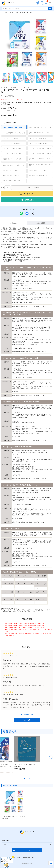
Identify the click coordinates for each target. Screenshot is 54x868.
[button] (3, 757)
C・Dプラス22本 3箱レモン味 (38, 138)
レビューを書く (27, 720)
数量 (3, 188)
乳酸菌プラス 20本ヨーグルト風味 (13, 159)
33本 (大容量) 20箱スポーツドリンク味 (40, 133)
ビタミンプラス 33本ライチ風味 (12, 148)
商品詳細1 (13, 223)
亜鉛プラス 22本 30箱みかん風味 (39, 176)
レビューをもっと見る (27, 714)
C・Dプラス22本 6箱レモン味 (12, 143)
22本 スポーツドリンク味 (10, 171)
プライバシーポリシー (38, 857)
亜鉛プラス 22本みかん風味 (11, 176)
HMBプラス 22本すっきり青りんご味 (14, 165)
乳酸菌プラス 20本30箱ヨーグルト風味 (40, 159)
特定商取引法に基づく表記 (24, 857)
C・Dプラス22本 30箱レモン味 (38, 143)
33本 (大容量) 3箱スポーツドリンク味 (40, 127)
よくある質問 (41, 223)
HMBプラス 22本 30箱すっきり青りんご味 (40, 165)
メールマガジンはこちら (27, 850)
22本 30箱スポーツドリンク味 (38, 171)
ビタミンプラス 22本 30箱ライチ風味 (40, 153)
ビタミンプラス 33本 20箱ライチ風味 (40, 148)
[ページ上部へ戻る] (51, 863)
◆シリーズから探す (13, 13)
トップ (4, 13)
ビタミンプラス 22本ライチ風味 (12, 153)
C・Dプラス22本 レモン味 (10, 138)
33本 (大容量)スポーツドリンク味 (13, 127)
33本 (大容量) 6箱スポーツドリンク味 (14, 133)
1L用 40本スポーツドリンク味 (12, 181)
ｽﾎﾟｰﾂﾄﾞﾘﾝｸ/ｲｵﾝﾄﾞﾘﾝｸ (26, 13)
